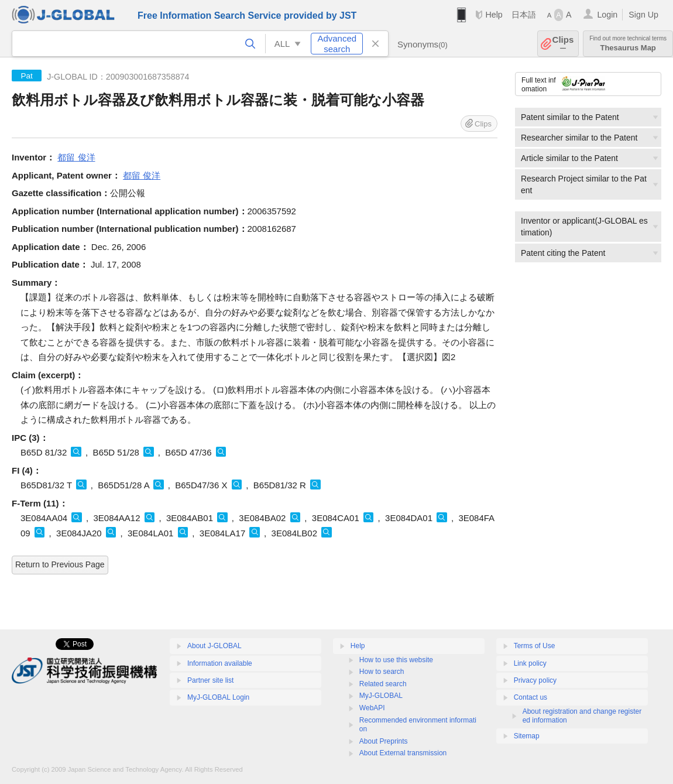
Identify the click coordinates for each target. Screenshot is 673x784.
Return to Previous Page (60, 564)
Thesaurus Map (628, 44)
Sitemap (527, 736)
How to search (382, 672)
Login (607, 15)
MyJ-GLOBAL (381, 696)
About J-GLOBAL (214, 646)
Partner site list (210, 680)
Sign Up (643, 15)
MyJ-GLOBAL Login (218, 697)
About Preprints (384, 741)
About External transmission (403, 753)
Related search (383, 684)
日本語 (524, 15)
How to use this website (396, 660)
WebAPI (372, 708)
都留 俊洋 (76, 157)
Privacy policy (535, 680)
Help (494, 15)
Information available (220, 663)
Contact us (530, 697)
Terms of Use (535, 646)
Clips (563, 44)
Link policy (530, 663)
